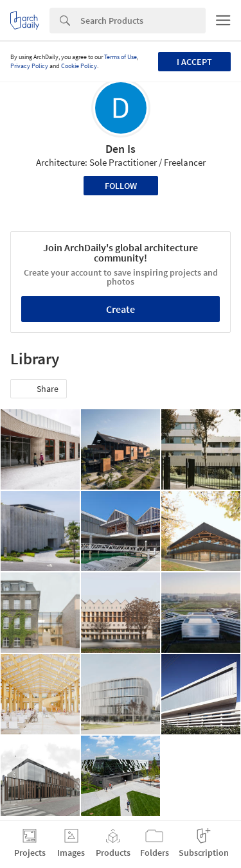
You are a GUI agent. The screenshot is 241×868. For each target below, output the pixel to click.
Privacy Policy (29, 66)
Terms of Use (121, 57)
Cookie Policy (79, 66)
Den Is (121, 149)
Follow (121, 186)
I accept (194, 62)
